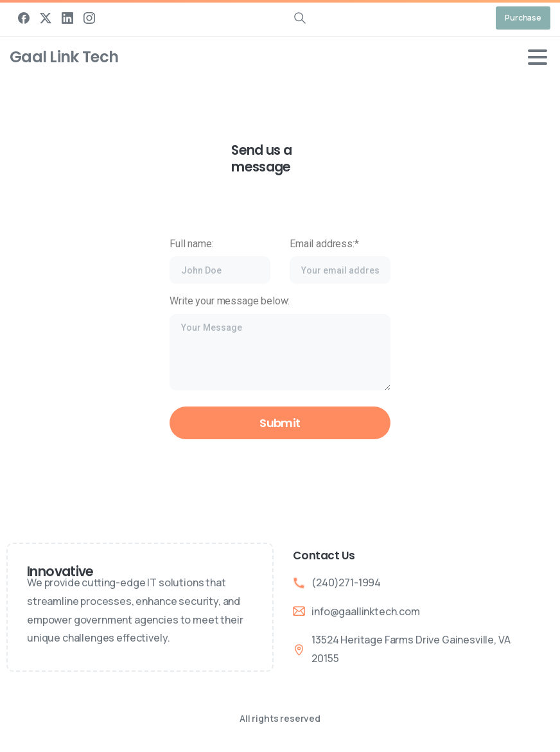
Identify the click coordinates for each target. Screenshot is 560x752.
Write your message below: (280, 343)
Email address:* (340, 261)
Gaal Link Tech (64, 57)
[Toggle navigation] (538, 57)
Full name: (220, 261)
